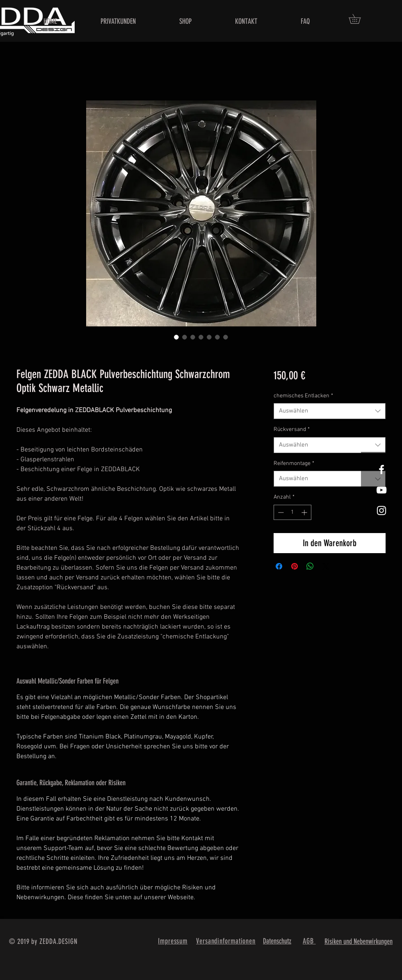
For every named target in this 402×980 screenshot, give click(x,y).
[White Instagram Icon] (381, 511)
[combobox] (330, 411)
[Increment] (305, 512)
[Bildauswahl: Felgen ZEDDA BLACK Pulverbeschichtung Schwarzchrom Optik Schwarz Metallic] (176, 337)
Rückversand (292, 430)
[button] (359, 19)
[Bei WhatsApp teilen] (310, 566)
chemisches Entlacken (303, 396)
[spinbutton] (292, 512)
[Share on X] (326, 566)
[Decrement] (280, 512)
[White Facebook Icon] (381, 469)
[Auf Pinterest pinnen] (295, 566)
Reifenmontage (294, 464)
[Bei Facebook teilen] (279, 566)
